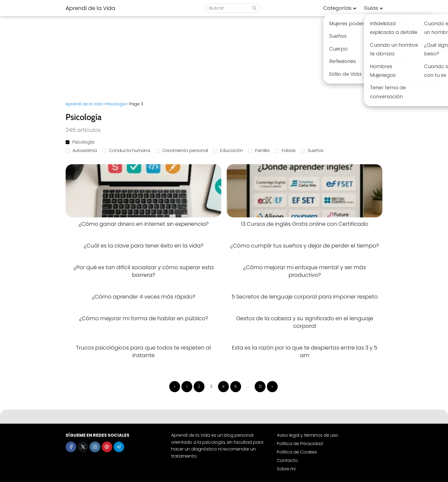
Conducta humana (126, 150)
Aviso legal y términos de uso (308, 435)
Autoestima (81, 150)
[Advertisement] (224, 57)
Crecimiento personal (182, 150)
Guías (371, 8)
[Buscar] (254, 8)
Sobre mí (286, 469)
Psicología (80, 142)
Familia (259, 150)
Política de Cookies (297, 452)
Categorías (337, 8)
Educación (228, 150)
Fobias (285, 150)
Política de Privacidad (300, 444)
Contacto (287, 460)
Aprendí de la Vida (90, 8)
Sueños (312, 150)
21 (260, 386)
